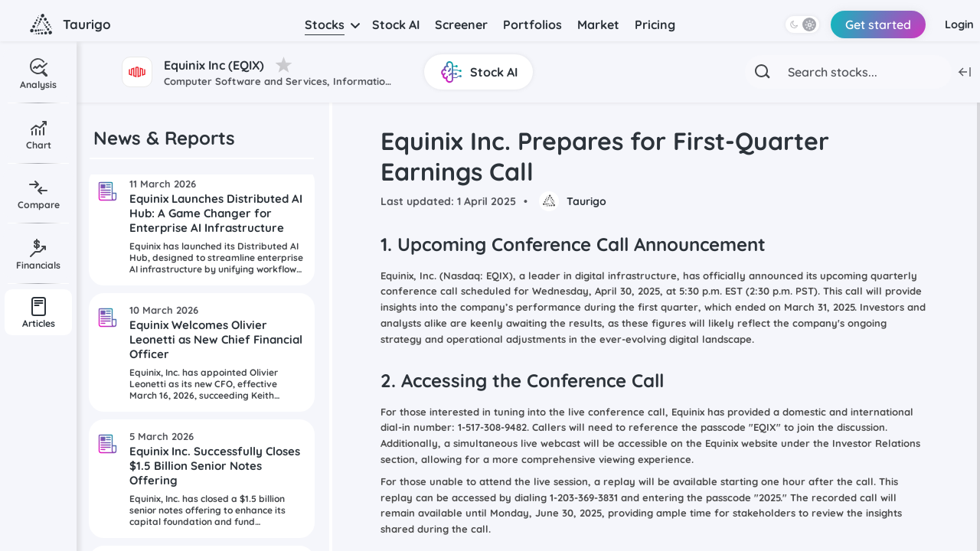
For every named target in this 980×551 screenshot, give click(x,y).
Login (956, 24)
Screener (461, 24)
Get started (868, 24)
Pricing (655, 24)
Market (598, 24)
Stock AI (396, 24)
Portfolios (532, 24)
